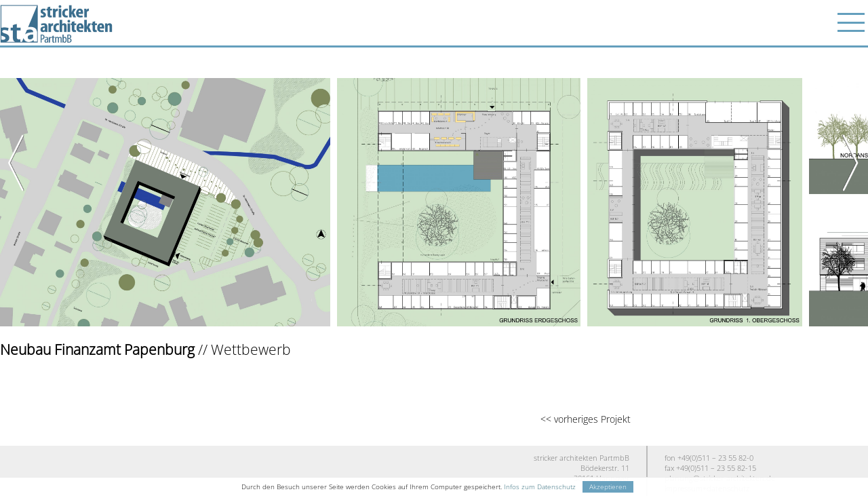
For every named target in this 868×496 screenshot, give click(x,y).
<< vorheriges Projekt (586, 419)
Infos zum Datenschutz (540, 487)
